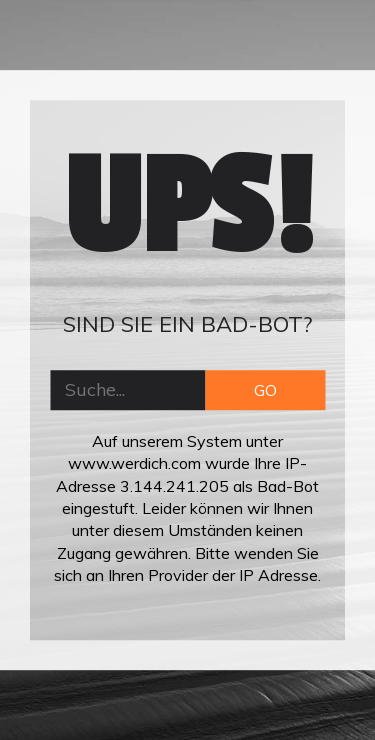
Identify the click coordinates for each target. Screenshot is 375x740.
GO (265, 390)
